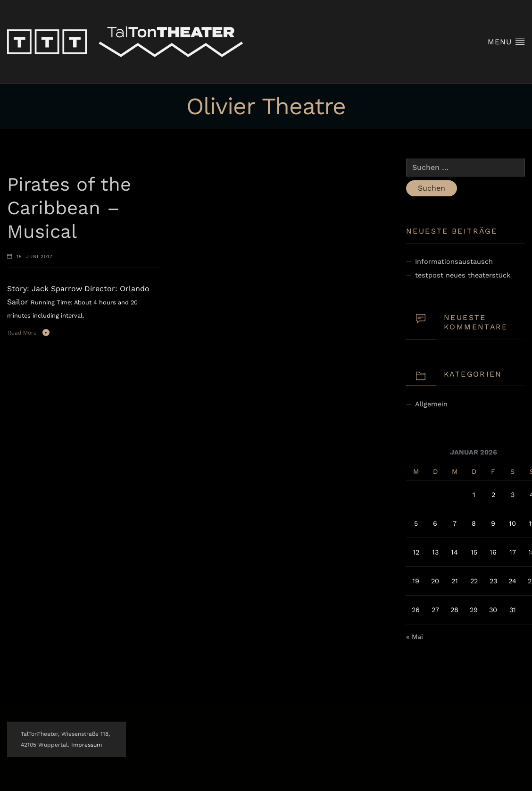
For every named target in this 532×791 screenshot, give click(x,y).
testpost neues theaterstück (463, 275)
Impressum (87, 745)
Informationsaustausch (454, 261)
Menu (506, 41)
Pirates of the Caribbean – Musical (69, 208)
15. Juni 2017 (35, 257)
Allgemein (431, 404)
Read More (22, 333)
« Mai (415, 637)
